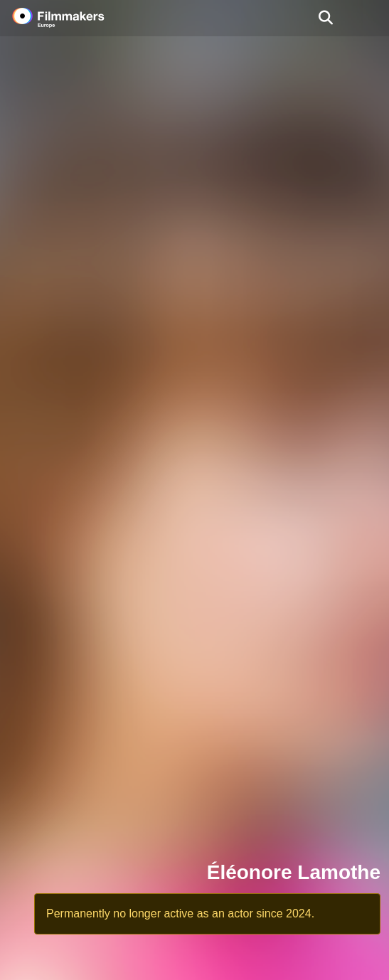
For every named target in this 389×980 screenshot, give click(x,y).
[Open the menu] (325, 18)
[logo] (75, 18)
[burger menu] (368, 18)
